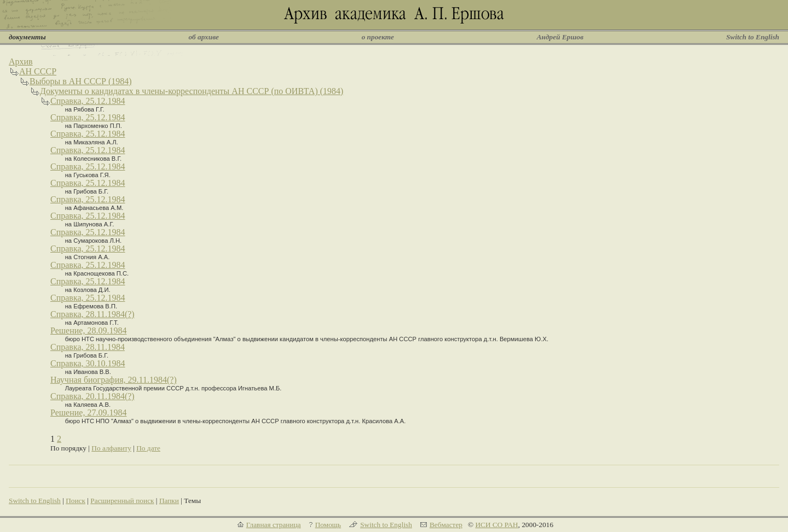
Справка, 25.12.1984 (88, 101)
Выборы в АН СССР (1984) (81, 81)
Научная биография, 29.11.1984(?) (114, 380)
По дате (148, 448)
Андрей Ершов (560, 37)
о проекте (378, 37)
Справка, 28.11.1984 (88, 347)
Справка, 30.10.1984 (88, 363)
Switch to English (753, 37)
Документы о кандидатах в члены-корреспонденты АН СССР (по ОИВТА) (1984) (192, 91)
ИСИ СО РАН (496, 525)
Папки (169, 501)
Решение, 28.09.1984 (88, 331)
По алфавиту (111, 448)
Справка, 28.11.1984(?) (92, 314)
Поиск (76, 501)
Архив (21, 62)
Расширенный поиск (122, 501)
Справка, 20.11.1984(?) (92, 396)
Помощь (328, 525)
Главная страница (274, 525)
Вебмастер (446, 525)
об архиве (204, 37)
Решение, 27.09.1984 (88, 413)
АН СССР (38, 71)
